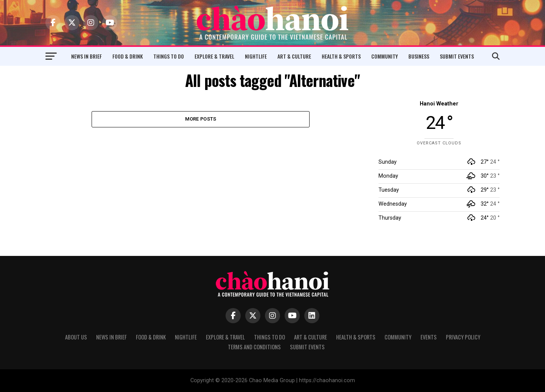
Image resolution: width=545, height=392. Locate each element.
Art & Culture (294, 56)
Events (429, 337)
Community (385, 56)
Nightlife (256, 56)
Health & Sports (341, 56)
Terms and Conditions (254, 347)
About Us (76, 337)
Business (419, 56)
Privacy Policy (463, 337)
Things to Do (169, 56)
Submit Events (457, 56)
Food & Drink (128, 56)
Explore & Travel (214, 56)
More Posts (201, 119)
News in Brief (86, 56)
